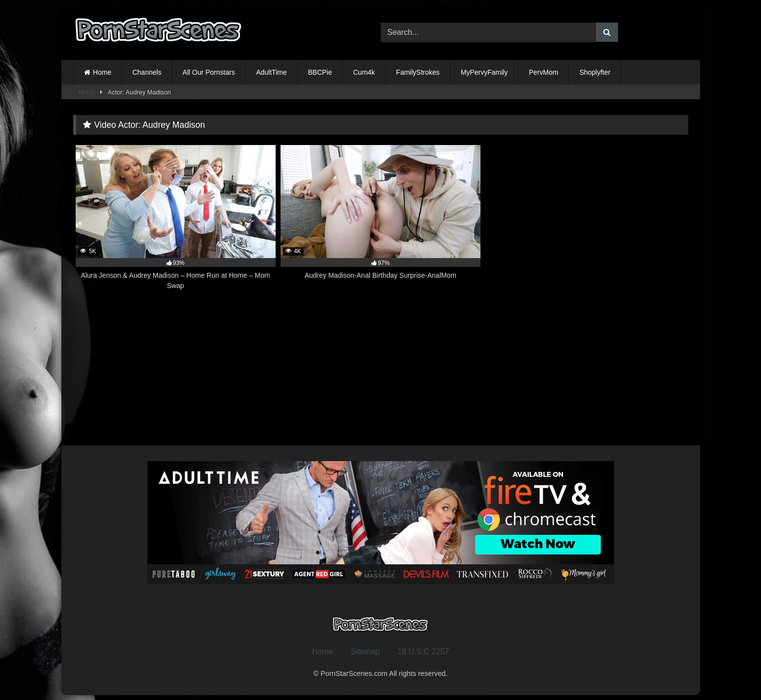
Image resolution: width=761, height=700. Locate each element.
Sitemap (365, 652)
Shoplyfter (595, 72)
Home (102, 72)
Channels (147, 72)
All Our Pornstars (209, 72)
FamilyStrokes (418, 72)
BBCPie (320, 72)
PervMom (543, 72)
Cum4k (364, 72)
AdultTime (271, 72)
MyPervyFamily (484, 72)
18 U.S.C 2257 (423, 652)
